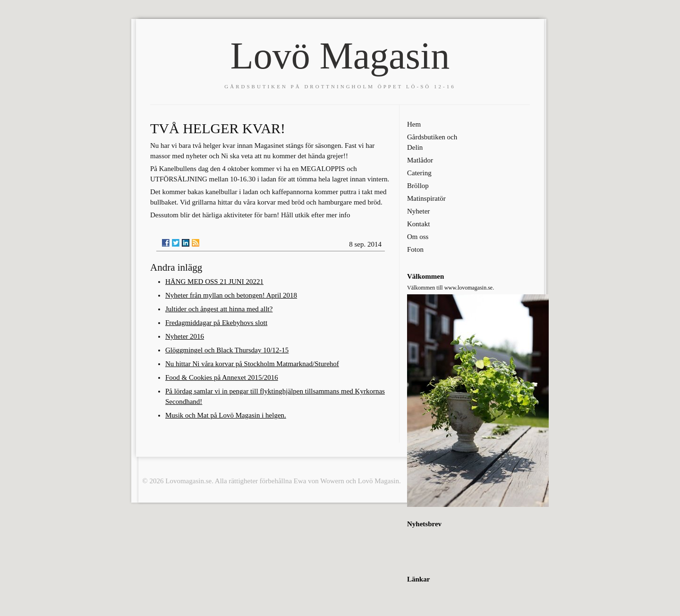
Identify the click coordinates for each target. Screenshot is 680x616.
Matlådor (420, 160)
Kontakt (418, 224)
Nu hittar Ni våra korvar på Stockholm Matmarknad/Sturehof (252, 364)
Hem (414, 124)
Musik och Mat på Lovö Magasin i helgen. (226, 415)
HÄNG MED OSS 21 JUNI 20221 (214, 282)
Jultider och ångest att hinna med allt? (219, 309)
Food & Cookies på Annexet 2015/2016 (222, 377)
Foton (415, 249)
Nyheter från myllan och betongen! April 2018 (231, 295)
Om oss (418, 237)
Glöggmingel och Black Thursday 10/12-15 (227, 350)
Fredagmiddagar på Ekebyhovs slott (216, 323)
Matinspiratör (426, 198)
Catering (419, 173)
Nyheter (418, 211)
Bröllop (418, 186)
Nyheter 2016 (185, 336)
